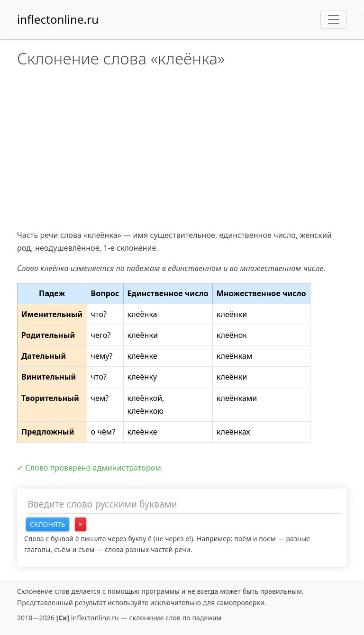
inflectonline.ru (58, 19)
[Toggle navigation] (334, 19)
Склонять (48, 524)
